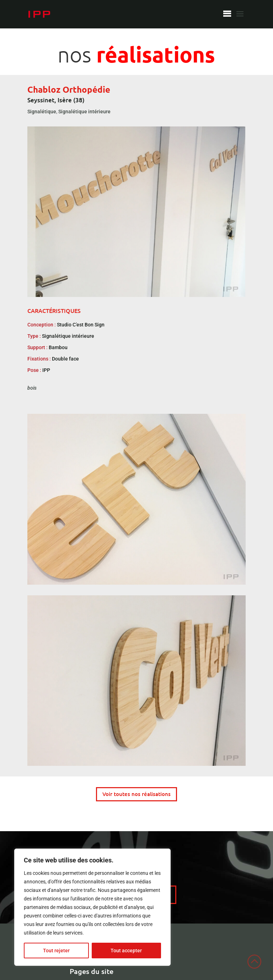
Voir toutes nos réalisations (136, 794)
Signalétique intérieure (84, 112)
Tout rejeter (56, 951)
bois (32, 388)
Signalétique (42, 112)
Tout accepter (126, 951)
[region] (92, 907)
